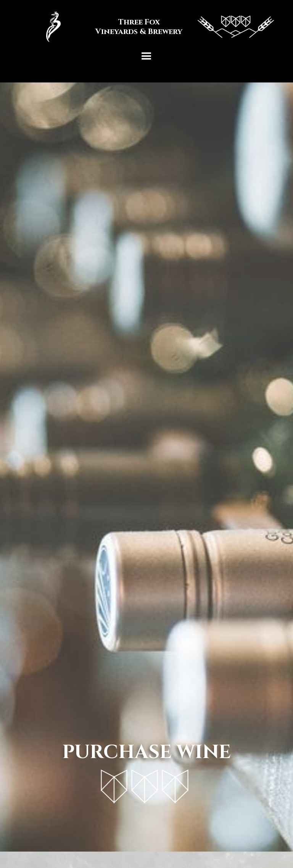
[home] (146, 27)
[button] (146, 56)
